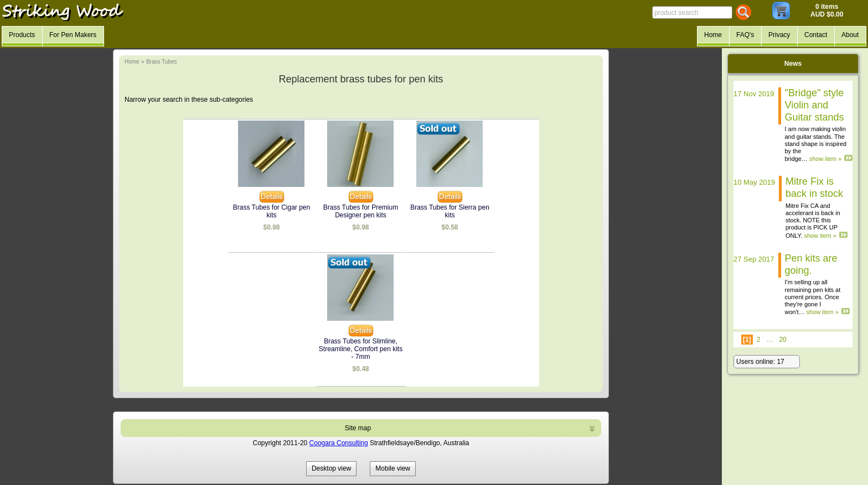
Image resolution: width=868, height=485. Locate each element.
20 (782, 340)
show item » (825, 159)
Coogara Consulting (339, 443)
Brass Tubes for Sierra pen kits (450, 211)
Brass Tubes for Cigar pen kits (272, 211)
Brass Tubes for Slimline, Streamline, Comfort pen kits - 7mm (361, 349)
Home (132, 62)
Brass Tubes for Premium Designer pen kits (361, 211)
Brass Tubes (162, 62)
